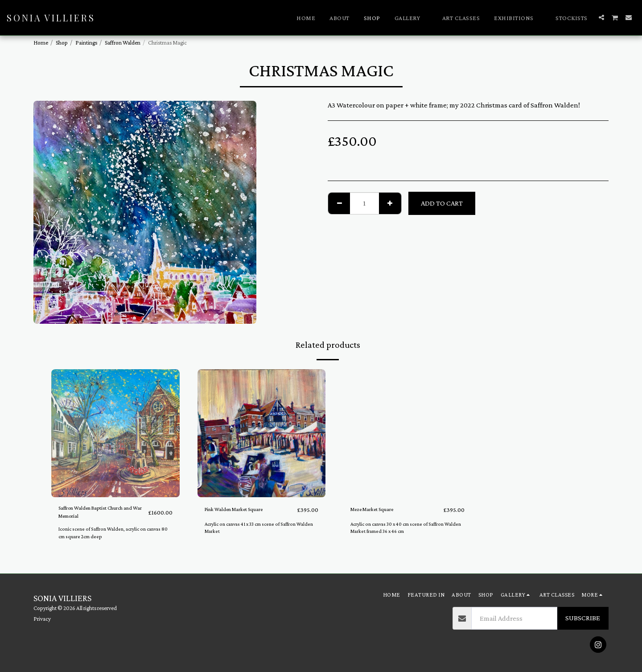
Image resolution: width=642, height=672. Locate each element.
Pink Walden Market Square (247, 509)
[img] (115, 433)
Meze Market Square (382, 509)
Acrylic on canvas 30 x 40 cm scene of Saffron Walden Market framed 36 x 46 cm (403, 528)
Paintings (86, 43)
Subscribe (583, 618)
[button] (411, 18)
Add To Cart (442, 203)
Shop (62, 43)
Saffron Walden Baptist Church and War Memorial (99, 515)
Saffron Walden (123, 43)
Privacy (42, 619)
